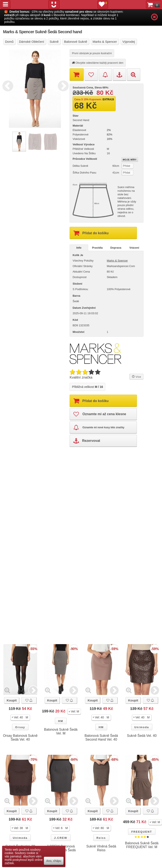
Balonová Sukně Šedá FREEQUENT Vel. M (142, 845)
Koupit (11, 700)
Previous (7, 85)
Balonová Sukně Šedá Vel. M (61, 731)
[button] (20, 717)
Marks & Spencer (117, 261)
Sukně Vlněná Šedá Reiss (101, 848)
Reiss (101, 838)
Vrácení (134, 248)
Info (79, 248)
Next (62, 85)
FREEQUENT (142, 832)
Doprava (116, 248)
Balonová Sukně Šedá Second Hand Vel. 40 (101, 738)
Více (136, 376)
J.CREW (61, 838)
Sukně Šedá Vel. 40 (142, 736)
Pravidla (97, 248)
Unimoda (142, 727)
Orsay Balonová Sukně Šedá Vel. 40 (20, 738)
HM (61, 721)
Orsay (20, 727)
